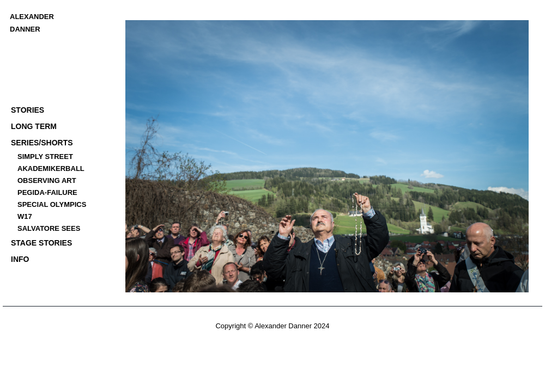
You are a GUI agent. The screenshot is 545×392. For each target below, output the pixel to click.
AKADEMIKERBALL (51, 169)
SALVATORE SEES (49, 228)
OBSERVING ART (47, 180)
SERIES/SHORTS (42, 143)
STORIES (28, 110)
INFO (20, 259)
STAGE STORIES (41, 243)
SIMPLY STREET (45, 157)
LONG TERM (34, 126)
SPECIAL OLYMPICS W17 (52, 210)
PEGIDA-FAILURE (47, 192)
